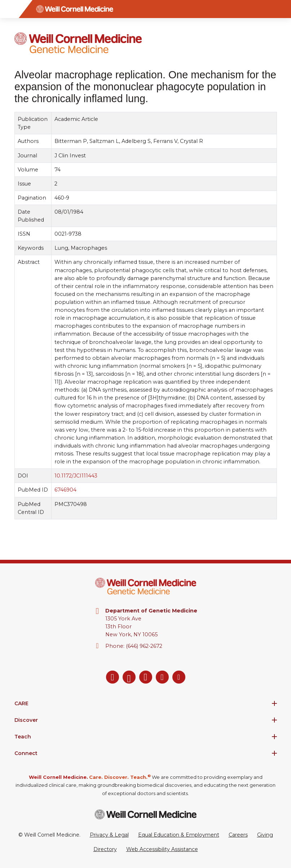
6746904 (65, 490)
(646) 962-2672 (144, 646)
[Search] (282, 9)
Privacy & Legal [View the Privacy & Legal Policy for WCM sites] (109, 835)
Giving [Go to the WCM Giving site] (265, 835)
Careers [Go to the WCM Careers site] (238, 835)
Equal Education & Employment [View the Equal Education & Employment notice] (179, 835)
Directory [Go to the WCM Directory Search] (105, 849)
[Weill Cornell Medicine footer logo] (146, 814)
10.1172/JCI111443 (76, 476)
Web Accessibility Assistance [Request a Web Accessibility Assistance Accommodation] (162, 849)
